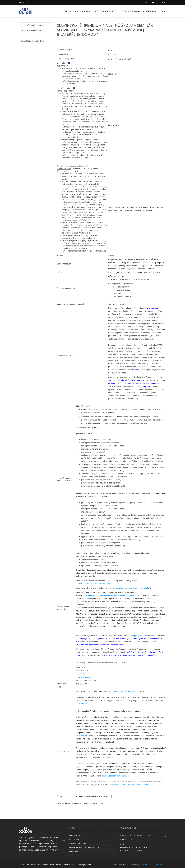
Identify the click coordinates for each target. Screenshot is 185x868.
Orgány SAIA (74, 840)
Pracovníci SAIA (126, 840)
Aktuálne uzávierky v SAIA (32, 30)
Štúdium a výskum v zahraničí (139, 11)
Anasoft (144, 864)
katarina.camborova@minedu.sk (116, 776)
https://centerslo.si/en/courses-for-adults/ (133, 588)
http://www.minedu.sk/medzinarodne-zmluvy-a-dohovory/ (130, 785)
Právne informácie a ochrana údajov (84, 847)
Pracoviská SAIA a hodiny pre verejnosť (135, 836)
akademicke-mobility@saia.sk (121, 691)
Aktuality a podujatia (77, 11)
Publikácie (74, 851)
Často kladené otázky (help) (33, 41)
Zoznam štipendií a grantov (32, 25)
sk (164, 3)
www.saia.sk (96, 409)
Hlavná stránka (26, 3)
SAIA (163, 11)
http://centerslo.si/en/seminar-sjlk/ (97, 584)
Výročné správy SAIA (78, 844)
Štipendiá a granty (106, 11)
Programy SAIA (75, 836)
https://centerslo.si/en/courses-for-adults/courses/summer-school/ (111, 595)
